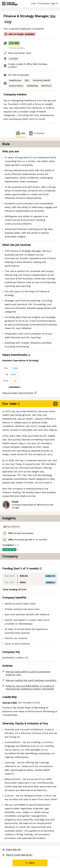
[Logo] (10, 4)
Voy (53, 16)
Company (36, 133)
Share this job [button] (12, 849)
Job (20, 133)
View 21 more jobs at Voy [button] (17, 855)
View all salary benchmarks (18, 393)
